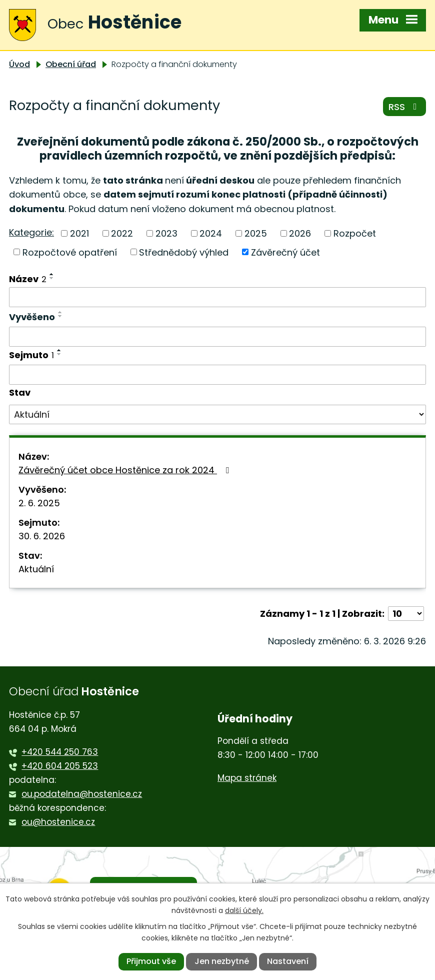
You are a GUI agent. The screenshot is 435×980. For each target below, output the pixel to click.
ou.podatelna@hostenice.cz (82, 794)
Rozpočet (355, 233)
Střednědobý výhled (184, 252)
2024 (211, 233)
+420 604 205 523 (60, 766)
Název (28, 279)
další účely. (244, 910)
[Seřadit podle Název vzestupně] (52, 274)
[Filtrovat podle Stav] (217, 415)
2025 (256, 233)
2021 (79, 233)
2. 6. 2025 (39, 503)
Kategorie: (31, 232)
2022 (122, 233)
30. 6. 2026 (42, 536)
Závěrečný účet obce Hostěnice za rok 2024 (126, 470)
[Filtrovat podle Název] (217, 297)
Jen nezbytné (222, 961)
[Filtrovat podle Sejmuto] (217, 375)
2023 (166, 233)
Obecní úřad (71, 64)
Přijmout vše (151, 961)
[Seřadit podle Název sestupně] (52, 278)
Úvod (19, 64)
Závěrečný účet (285, 252)
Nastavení (288, 961)
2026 (300, 233)
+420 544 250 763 (60, 752)
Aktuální (36, 569)
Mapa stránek (247, 778)
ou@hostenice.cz (58, 822)
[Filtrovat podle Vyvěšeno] (217, 337)
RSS (405, 107)
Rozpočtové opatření (70, 252)
